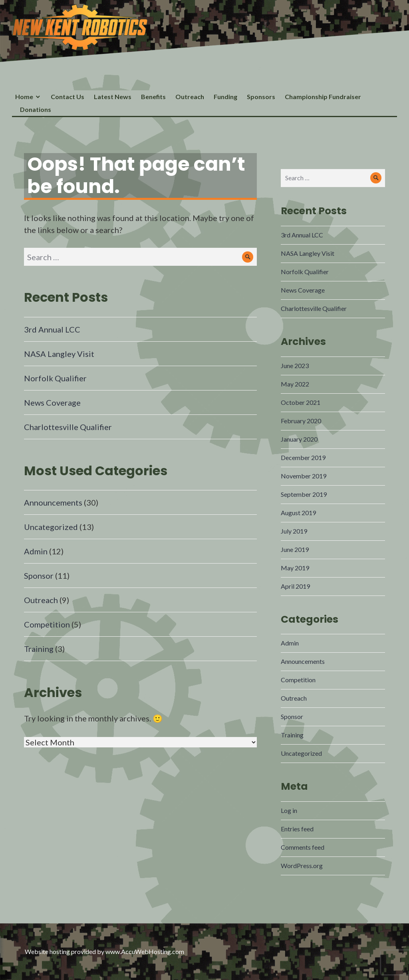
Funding (225, 97)
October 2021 (301, 402)
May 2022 (295, 384)
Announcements (53, 502)
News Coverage (52, 402)
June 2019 (295, 549)
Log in (289, 810)
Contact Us (68, 97)
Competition (47, 624)
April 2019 (295, 586)
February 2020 (301, 421)
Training (39, 649)
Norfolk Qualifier (55, 378)
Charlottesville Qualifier (68, 427)
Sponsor (39, 576)
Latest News (113, 97)
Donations (36, 109)
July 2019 (294, 531)
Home (24, 97)
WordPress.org (302, 865)
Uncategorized (51, 527)
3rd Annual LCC (52, 329)
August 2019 (298, 513)
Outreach (190, 97)
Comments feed (303, 847)
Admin (36, 551)
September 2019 (304, 494)
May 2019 (295, 568)
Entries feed (297, 829)
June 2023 (295, 366)
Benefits (153, 97)
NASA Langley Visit (59, 354)
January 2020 (299, 439)
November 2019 (304, 476)
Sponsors (261, 97)
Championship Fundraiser (323, 97)
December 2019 (303, 457)
